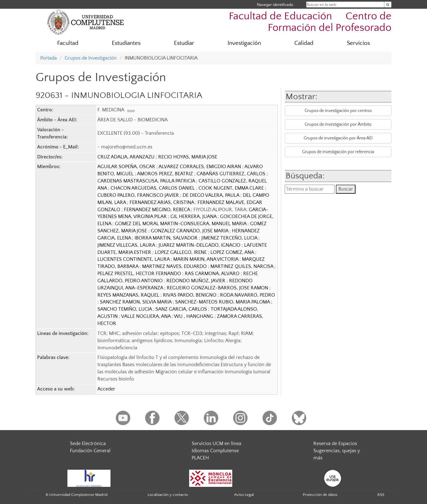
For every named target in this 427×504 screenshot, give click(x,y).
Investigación (244, 43)
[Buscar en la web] (388, 5)
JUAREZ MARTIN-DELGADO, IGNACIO (200, 245)
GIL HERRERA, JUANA (194, 216)
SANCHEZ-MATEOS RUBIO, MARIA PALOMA (223, 302)
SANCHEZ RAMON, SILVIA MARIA (136, 302)
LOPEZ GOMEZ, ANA (233, 252)
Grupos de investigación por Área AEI (338, 138)
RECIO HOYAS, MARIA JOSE (188, 157)
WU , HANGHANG (194, 316)
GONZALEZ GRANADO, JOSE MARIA (190, 231)
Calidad (304, 43)
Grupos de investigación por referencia (338, 152)
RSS (381, 495)
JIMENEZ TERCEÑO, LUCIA (230, 238)
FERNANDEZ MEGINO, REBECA (157, 210)
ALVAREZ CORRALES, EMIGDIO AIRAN (200, 167)
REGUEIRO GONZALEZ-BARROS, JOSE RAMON (218, 288)
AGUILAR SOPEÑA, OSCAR (127, 167)
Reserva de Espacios (335, 443)
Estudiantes (126, 43)
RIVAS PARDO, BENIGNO (190, 295)
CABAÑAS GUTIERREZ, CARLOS (232, 174)
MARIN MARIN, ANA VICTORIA (206, 259)
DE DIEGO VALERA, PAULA (211, 195)
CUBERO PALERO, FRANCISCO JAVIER (139, 195)
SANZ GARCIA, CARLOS (182, 309)
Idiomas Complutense (215, 451)
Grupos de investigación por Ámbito (338, 124)
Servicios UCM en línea (216, 443)
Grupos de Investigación (91, 58)
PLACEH (200, 458)
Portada (49, 58)
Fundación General (90, 451)
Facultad (68, 43)
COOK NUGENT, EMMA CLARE (232, 188)
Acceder (106, 389)
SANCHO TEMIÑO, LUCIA (125, 309)
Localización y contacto (168, 495)
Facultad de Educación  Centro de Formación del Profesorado (310, 22)
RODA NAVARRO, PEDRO (248, 295)
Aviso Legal (244, 495)
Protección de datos (320, 495)
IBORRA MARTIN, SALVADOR (167, 238)
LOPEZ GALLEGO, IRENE (181, 252)
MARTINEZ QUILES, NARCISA (242, 266)
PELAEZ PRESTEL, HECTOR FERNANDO (140, 274)
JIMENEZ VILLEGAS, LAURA (127, 245)
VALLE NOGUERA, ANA (146, 316)
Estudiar (184, 43)
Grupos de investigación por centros (338, 111)
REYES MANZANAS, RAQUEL (129, 295)
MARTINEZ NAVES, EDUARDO (175, 266)
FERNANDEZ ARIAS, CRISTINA (162, 202)
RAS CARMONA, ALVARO (213, 274)
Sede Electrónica (88, 443)
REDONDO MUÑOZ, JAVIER (196, 281)
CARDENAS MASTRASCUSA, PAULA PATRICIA (147, 181)
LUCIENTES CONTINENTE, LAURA (134, 259)
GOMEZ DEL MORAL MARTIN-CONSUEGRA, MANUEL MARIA (181, 224)
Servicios (358, 43)
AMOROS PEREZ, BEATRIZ (166, 174)
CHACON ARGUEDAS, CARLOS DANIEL (153, 188)
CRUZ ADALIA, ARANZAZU (127, 157)
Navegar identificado (275, 5)
